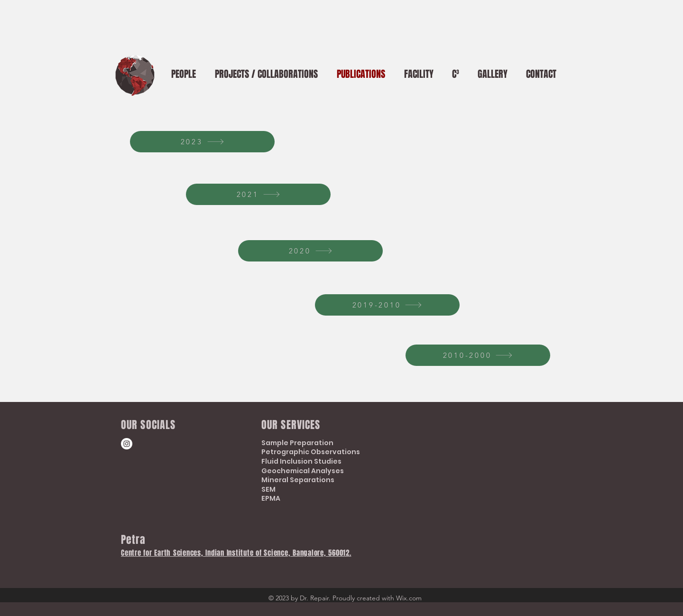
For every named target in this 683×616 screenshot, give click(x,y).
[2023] (202, 142)
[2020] (310, 251)
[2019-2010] (387, 305)
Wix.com (409, 598)
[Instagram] (127, 444)
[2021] (258, 194)
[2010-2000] (478, 355)
